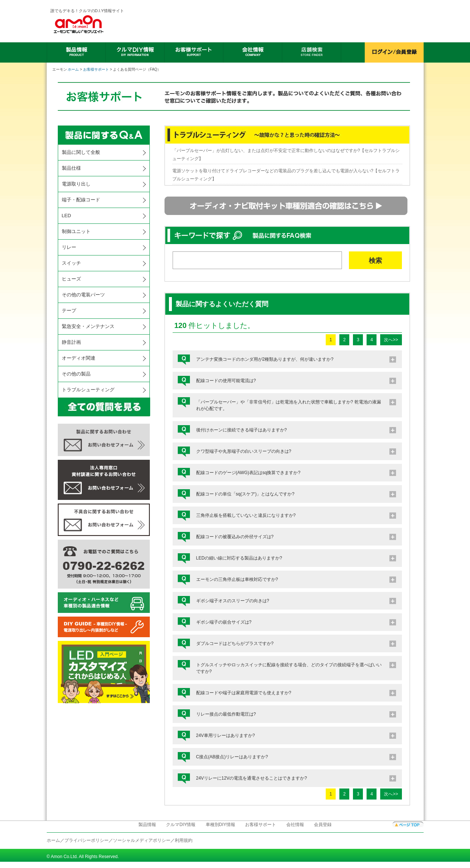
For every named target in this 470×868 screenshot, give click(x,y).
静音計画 (71, 342)
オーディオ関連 (79, 358)
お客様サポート (96, 69)
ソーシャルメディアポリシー (142, 840)
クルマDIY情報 (181, 825)
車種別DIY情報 (220, 825)
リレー (69, 247)
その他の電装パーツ (83, 295)
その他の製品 (76, 374)
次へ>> (391, 340)
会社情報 (295, 825)
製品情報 (147, 825)
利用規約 (184, 840)
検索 (375, 261)
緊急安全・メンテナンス (88, 326)
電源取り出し (76, 184)
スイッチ (71, 263)
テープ (69, 310)
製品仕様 (71, 168)
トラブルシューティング (88, 390)
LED (66, 216)
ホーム (73, 69)
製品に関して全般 (81, 152)
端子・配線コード (81, 200)
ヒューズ (71, 279)
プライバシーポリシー (86, 840)
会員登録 (323, 825)
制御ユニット (76, 231)
